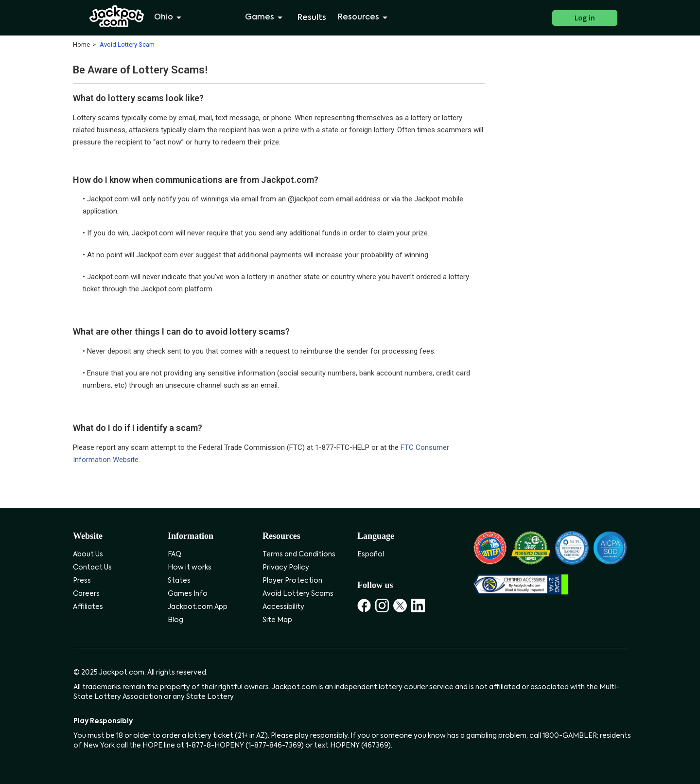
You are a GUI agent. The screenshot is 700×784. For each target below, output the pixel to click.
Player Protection (292, 581)
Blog (175, 620)
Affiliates (88, 607)
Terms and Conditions (299, 554)
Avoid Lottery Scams (298, 594)
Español (371, 554)
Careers (86, 594)
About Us (88, 554)
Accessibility (283, 607)
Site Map (277, 620)
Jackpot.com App (198, 607)
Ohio (169, 18)
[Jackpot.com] (117, 17)
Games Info (188, 594)
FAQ (175, 554)
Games (265, 18)
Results (312, 18)
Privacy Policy (286, 568)
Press (82, 581)
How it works (190, 568)
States (179, 581)
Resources (364, 18)
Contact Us (92, 568)
